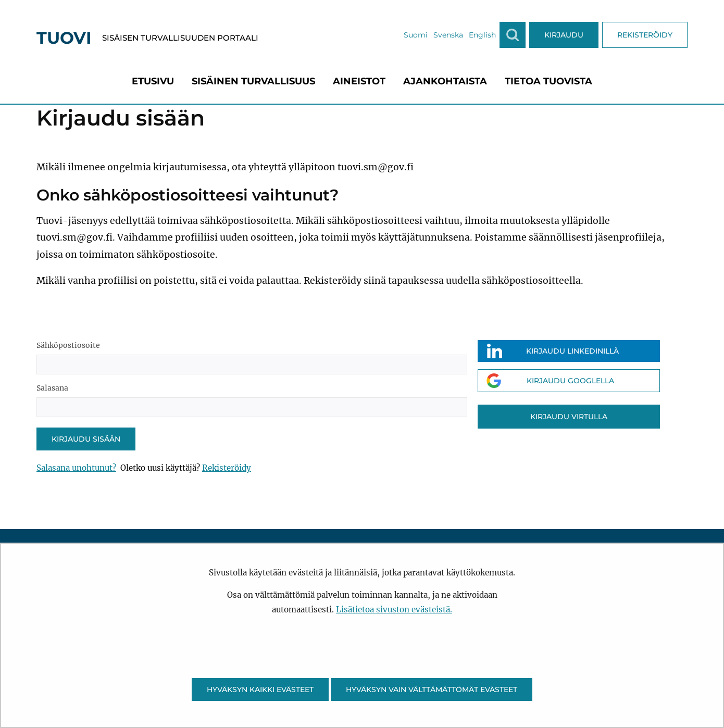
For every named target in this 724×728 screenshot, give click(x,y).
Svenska (448, 35)
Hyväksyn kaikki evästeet (260, 689)
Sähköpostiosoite (68, 345)
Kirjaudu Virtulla (569, 417)
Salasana (52, 388)
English (482, 35)
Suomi (416, 35)
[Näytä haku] (513, 35)
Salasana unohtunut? (76, 468)
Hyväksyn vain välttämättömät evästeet (432, 689)
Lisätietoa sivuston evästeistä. (394, 610)
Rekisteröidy (227, 468)
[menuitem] (153, 81)
